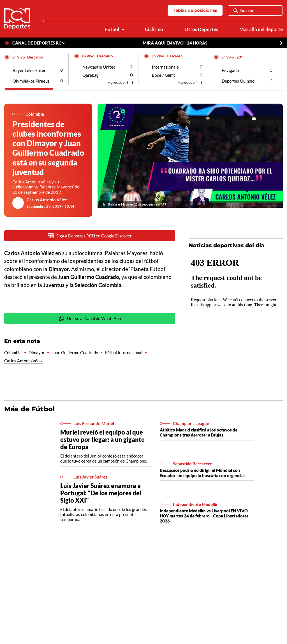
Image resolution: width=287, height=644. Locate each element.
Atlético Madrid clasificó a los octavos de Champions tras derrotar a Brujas (199, 432)
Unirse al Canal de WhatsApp (90, 319)
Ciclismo (154, 29)
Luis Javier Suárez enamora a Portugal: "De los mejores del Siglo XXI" (101, 493)
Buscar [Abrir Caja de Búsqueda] (244, 11)
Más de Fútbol (30, 409)
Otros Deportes (201, 29)
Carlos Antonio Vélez (47, 200)
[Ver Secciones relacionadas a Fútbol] (123, 30)
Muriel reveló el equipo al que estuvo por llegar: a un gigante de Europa (102, 439)
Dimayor (37, 353)
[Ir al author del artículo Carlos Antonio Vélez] (18, 203)
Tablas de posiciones (195, 10)
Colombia (13, 353)
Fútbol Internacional (124, 353)
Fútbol (112, 29)
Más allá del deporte (261, 29)
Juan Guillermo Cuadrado (75, 353)
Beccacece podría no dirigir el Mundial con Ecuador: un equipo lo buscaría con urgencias (203, 473)
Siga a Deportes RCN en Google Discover (90, 236)
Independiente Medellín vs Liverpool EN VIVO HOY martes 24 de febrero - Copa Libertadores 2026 (204, 516)
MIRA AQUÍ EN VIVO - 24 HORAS (175, 43)
